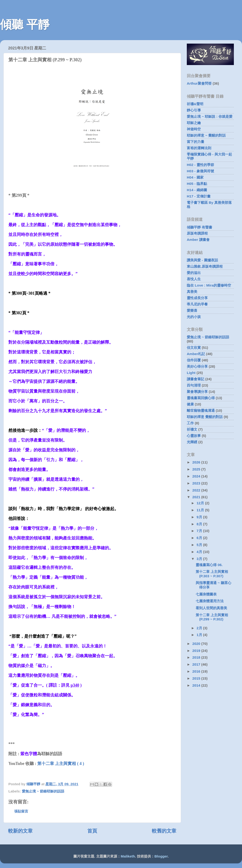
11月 (201, 510)
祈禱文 (192, 429)
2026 (197, 462)
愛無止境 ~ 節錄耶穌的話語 (43, 791)
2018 (197, 657)
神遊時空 (194, 129)
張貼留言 (21, 811)
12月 (201, 503)
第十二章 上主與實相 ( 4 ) (61, 764)
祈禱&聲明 (195, 104)
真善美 (192, 292)
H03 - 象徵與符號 (200, 171)
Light (191, 373)
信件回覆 (194, 360)
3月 (200, 559)
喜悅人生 (194, 279)
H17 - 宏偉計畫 (199, 196)
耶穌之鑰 (194, 123)
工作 (190, 423)
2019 (197, 651)
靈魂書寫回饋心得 (201, 398)
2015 (197, 678)
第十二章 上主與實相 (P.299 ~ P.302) (212, 617)
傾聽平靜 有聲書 (199, 227)
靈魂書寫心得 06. (209, 565)
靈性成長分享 (197, 298)
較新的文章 (20, 831)
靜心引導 (194, 110)
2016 (197, 671)
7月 (200, 531)
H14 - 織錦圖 (197, 190)
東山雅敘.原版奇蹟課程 (205, 266)
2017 (197, 664)
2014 (197, 685)
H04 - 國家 (195, 177)
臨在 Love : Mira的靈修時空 (209, 285)
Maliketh (128, 856)
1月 (200, 635)
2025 (197, 469)
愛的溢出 (194, 273)
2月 (200, 628)
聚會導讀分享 (197, 392)
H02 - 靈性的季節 (200, 165)
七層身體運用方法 (210, 601)
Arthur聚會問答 (199, 83)
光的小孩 (194, 317)
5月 (200, 545)
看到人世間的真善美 (211, 608)
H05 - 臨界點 (197, 184)
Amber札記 (196, 354)
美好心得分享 (197, 366)
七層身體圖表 (206, 594)
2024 (197, 476)
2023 (197, 483)
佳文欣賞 (194, 348)
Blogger (161, 856)
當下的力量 (196, 142)
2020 (197, 644)
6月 (200, 538)
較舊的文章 (164, 831)
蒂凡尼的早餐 (197, 304)
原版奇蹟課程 (197, 233)
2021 (197, 497)
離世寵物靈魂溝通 (201, 410)
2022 (197, 490)
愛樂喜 (192, 310)
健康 (190, 404)
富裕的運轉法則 (199, 148)
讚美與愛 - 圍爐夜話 (202, 260)
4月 (200, 552)
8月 (200, 524)
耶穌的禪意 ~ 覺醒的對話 (206, 135)
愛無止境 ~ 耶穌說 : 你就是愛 (210, 116)
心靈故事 (194, 436)
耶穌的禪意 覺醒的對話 (205, 417)
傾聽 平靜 (25, 24)
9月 (200, 517)
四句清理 (194, 385)
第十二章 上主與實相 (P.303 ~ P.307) (212, 574)
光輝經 (192, 442)
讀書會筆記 (196, 379)
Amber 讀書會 (198, 240)
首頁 (92, 831)
